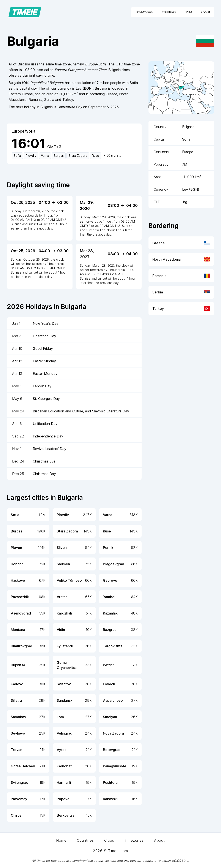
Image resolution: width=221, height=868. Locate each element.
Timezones (144, 12)
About (205, 12)
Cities (188, 12)
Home (61, 840)
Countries (168, 12)
